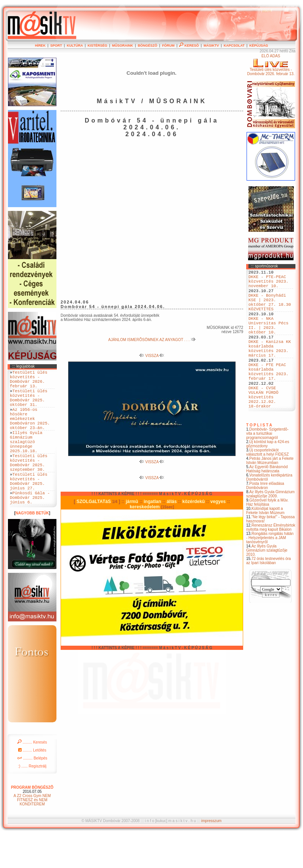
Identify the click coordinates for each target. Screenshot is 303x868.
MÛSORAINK (123, 46)
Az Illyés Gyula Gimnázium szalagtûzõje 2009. (270, 528)
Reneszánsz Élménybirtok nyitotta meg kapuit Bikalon (271, 561)
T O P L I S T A (259, 459)
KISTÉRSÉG (97, 46)
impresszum (211, 854)
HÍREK (40, 46)
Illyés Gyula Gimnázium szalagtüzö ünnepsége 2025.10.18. (26, 460)
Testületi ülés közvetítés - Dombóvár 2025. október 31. (29, 405)
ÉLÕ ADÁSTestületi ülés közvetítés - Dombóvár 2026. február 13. (271, 65)
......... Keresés (32, 775)
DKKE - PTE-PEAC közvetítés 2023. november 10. (269, 284)
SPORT (56, 46)
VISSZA (152, 356)
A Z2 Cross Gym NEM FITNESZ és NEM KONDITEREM (32, 833)
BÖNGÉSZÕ (148, 46)
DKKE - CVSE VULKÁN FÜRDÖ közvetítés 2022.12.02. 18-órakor (263, 428)
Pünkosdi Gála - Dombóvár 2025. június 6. (30, 529)
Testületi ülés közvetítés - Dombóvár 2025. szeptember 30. (29, 486)
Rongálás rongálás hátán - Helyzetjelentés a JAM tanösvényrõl (270, 572)
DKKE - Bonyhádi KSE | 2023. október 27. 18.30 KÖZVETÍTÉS (270, 310)
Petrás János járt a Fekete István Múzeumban (270, 495)
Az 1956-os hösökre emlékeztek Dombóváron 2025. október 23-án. (30, 431)
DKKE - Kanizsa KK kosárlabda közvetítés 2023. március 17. (270, 368)
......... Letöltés (32, 783)
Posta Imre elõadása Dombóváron (265, 520)
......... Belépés (32, 791)
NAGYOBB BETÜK (32, 546)
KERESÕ (189, 46)
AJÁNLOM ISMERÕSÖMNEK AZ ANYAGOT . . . (152, 340)
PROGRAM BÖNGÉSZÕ (32, 820)
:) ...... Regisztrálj (32, 799)
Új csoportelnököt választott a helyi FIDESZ (267, 486)
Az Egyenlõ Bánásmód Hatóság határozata (267, 503)
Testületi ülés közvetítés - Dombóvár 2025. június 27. (29, 509)
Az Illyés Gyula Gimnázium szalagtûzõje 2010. (267, 584)
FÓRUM (168, 46)
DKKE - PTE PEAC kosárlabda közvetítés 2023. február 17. (269, 397)
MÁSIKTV (211, 46)
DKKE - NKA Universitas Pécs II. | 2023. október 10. (269, 339)
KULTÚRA (75, 46)
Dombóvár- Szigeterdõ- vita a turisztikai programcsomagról (267, 468)
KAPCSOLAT (234, 46)
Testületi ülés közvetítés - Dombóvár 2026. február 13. (29, 382)
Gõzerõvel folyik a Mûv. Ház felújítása (267, 536)
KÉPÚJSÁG (259, 46)
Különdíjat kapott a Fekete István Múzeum (265, 545)
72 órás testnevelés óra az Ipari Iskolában (269, 595)
